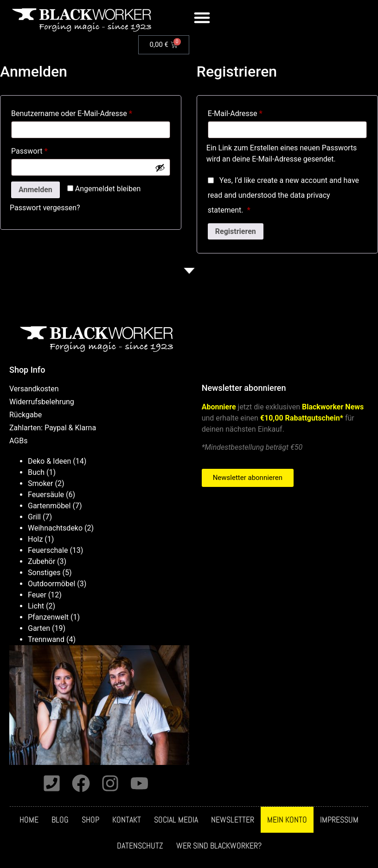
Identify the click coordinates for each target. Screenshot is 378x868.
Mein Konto (287, 820)
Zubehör (42, 561)
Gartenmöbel (49, 506)
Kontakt (127, 820)
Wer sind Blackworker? (219, 846)
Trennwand (46, 639)
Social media (176, 820)
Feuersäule (46, 495)
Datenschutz (140, 846)
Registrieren (236, 231)
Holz (35, 539)
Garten (39, 628)
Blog (60, 820)
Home (29, 820)
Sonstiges (44, 573)
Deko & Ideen (49, 461)
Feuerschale (48, 550)
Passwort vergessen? (45, 208)
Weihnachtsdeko (55, 528)
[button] (202, 18)
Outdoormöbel (51, 584)
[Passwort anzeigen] (160, 168)
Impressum (339, 820)
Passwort (48, 150)
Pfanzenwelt (48, 617)
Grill (34, 517)
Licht (36, 606)
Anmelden (35, 190)
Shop (90, 820)
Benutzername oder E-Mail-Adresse (90, 112)
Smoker (41, 483)
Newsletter (233, 820)
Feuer (37, 595)
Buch (36, 472)
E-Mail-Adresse (254, 112)
